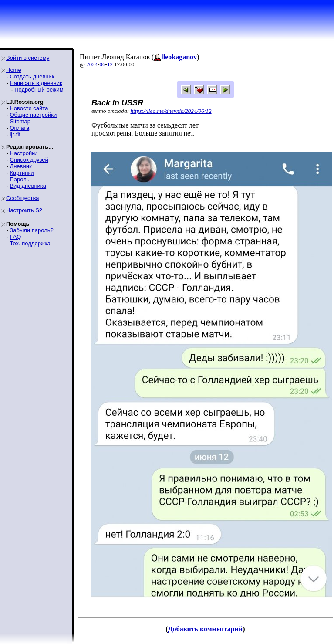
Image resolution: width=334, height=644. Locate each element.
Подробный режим (39, 90)
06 (103, 64)
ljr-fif (15, 134)
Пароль (19, 179)
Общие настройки (33, 115)
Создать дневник (32, 76)
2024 (92, 64)
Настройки (24, 153)
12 (110, 64)
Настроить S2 (24, 210)
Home (14, 70)
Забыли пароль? (31, 230)
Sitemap (20, 121)
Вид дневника (28, 186)
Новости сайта (29, 108)
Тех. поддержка (30, 243)
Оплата (19, 128)
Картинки (22, 173)
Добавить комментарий (205, 629)
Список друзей (29, 160)
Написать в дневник (36, 83)
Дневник (20, 166)
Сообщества (23, 198)
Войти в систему (28, 58)
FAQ (15, 237)
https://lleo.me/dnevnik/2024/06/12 (171, 111)
